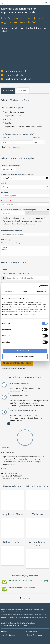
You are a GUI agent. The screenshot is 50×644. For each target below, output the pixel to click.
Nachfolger (8, 123)
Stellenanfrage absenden (17, 363)
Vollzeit (24, 248)
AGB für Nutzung (9, 635)
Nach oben (26, 598)
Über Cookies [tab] (41, 292)
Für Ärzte (10, 91)
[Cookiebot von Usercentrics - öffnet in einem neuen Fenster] (39, 286)
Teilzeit (24, 250)
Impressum (7, 631)
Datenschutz (32, 631)
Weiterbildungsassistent (13, 112)
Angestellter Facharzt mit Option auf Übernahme (23, 127)
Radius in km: (37, 138)
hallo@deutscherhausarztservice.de (15, 479)
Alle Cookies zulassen (25, 351)
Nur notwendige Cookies (25, 357)
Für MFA (24, 91)
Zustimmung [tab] (9, 292)
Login (46, 2)
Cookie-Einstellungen (35, 635)
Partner (7, 119)
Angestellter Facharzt (12, 116)
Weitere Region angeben (12, 147)
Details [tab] (25, 292)
